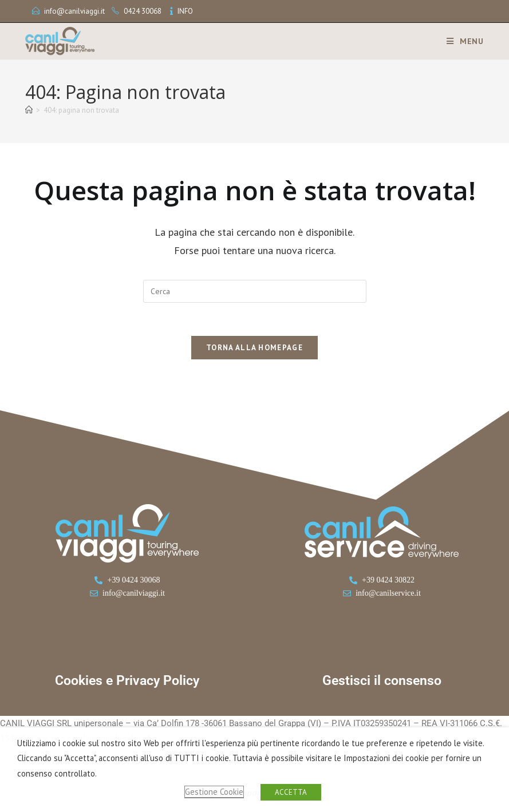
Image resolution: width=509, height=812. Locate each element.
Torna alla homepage (255, 349)
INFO (185, 11)
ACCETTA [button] (291, 792)
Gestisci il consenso (382, 682)
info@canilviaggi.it (74, 11)
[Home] (29, 110)
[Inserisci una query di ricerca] (255, 291)
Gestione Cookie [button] (214, 792)
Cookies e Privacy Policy (127, 682)
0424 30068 (143, 11)
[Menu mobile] (461, 41)
